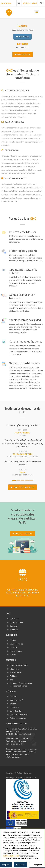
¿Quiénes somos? (16, 700)
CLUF (35, 778)
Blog (11, 680)
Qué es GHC (14, 619)
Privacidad (20, 778)
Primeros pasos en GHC (19, 665)
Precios (13, 640)
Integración (14, 669)
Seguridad (13, 647)
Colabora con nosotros (19, 714)
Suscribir (13, 654)
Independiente (22, 433)
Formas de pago (16, 651)
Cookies (28, 778)
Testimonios (14, 707)
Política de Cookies (11, 856)
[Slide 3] (23, 480)
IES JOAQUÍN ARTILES (22, 454)
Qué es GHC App (16, 622)
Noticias (13, 704)
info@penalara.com (18, 741)
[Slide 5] (31, 480)
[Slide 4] (27, 480)
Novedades (14, 629)
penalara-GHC (17, 744)
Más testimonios (23, 487)
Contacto (13, 696)
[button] (42, 3)
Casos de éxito (15, 711)
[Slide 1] (14, 480)
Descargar (22, 54)
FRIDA (23, 472)
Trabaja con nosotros (18, 718)
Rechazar (20, 865)
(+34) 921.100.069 (21, 739)
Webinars (13, 676)
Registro (22, 37)
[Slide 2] (18, 480)
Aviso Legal (10, 778)
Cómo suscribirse (16, 644)
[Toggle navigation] (37, 12)
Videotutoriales (23, 533)
